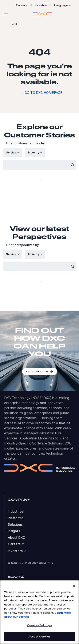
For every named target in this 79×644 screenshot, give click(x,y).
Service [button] (11, 152)
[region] (39, 612)
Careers (21, 5)
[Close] (74, 586)
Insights (14, 531)
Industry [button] (34, 152)
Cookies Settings (39, 625)
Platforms (16, 518)
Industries (16, 512)
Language (61, 5)
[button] (39, 14)
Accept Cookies (40, 636)
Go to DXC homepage (44, 93)
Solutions (15, 525)
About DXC (16, 538)
